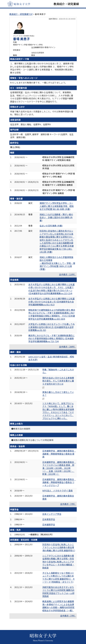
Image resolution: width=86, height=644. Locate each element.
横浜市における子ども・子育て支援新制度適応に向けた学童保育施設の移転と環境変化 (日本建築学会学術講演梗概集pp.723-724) (51, 338)
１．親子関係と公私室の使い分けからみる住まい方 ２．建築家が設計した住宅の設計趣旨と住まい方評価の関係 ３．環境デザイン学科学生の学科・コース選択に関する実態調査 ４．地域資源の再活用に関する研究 (42, 68)
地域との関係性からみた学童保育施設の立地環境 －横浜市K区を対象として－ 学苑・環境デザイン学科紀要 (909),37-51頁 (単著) (57, 263)
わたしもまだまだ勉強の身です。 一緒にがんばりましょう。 (39, 83)
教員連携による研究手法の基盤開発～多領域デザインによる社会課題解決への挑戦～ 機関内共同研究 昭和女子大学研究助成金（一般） (58, 606)
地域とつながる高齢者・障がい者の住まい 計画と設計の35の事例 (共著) (56, 217)
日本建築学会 (49, 524)
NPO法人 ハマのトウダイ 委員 (58, 491)
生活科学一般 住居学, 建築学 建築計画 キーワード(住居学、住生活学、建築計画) (42, 136)
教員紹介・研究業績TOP (21, 14)
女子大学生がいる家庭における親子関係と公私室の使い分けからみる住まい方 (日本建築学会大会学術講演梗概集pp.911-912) (51, 302)
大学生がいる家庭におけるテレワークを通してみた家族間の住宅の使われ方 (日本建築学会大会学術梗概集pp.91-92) (51, 327)
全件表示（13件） (68, 274)
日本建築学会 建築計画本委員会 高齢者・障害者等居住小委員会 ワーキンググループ (59, 482)
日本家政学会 (49, 519)
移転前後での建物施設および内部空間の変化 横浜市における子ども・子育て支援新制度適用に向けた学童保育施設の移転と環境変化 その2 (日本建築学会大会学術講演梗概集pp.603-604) (52, 314)
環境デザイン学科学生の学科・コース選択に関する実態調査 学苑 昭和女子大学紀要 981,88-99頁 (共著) (57, 206)
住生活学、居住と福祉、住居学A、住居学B (30, 124)
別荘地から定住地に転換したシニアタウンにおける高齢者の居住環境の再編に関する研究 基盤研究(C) (59, 547)
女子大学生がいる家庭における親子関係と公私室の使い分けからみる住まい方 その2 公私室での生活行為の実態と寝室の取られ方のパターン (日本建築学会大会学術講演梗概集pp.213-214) (51, 289)
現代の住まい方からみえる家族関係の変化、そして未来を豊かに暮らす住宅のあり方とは (58, 381)
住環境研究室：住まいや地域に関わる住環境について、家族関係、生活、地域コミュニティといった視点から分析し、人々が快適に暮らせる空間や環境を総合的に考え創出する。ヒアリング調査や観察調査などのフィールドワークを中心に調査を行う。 (42, 97)
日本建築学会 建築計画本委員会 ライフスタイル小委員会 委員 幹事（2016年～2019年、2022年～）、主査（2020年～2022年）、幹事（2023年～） (59, 468)
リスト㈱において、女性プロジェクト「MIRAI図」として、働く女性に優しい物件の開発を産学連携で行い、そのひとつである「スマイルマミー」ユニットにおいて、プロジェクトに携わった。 (58, 411)
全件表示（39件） (68, 347)
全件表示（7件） (68, 504)
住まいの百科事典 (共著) (51, 226)
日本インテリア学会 (52, 514)
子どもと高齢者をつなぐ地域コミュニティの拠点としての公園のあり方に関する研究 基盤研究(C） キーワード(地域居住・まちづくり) (59, 577)
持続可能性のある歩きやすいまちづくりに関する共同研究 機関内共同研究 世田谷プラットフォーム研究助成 (58, 592)
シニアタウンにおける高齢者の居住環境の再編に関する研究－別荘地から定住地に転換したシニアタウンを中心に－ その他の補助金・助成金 (58, 562)
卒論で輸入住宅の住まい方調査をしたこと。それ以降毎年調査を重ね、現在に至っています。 (42, 113)
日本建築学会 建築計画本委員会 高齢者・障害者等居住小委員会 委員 (59, 454)
